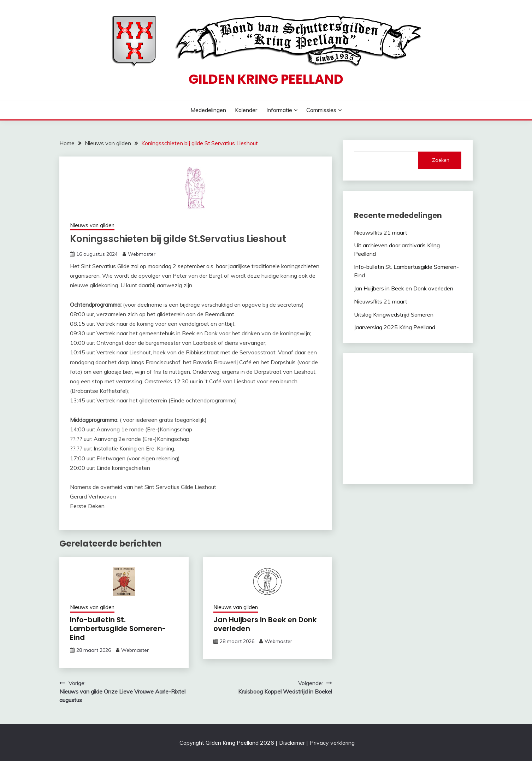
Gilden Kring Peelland (266, 79)
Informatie (279, 110)
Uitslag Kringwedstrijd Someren (394, 314)
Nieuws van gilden (92, 225)
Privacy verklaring (332, 743)
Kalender (246, 110)
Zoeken (441, 160)
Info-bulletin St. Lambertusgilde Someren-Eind (118, 629)
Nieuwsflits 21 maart (381, 232)
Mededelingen (208, 110)
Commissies (321, 110)
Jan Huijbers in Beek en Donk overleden (265, 624)
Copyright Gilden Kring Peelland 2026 (227, 743)
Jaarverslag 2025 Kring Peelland (395, 327)
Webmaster (142, 254)
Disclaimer (292, 743)
